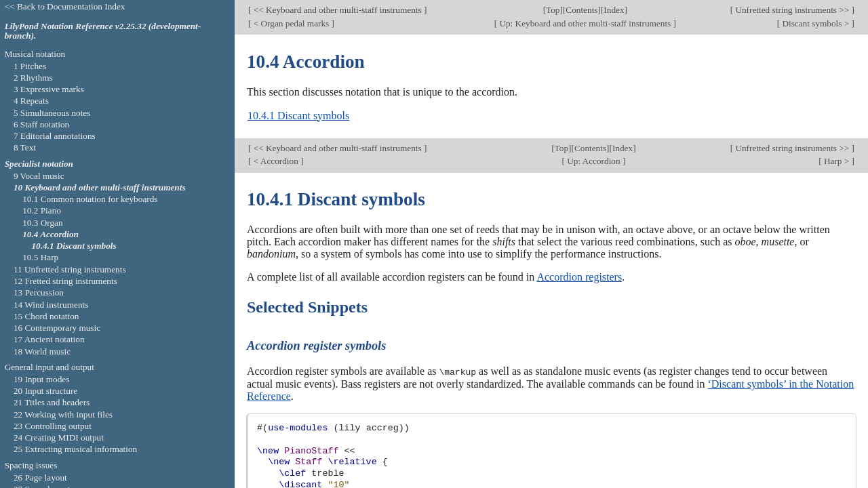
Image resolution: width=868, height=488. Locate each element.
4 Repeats (31, 101)
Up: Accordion (594, 161)
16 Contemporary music (57, 328)
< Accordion (276, 161)
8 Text (25, 147)
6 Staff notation (41, 124)
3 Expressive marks (49, 89)
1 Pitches (30, 66)
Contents (581, 10)
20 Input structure (45, 391)
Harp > (837, 161)
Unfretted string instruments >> (792, 10)
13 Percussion (39, 292)
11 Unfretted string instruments (70, 269)
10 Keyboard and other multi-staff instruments (100, 187)
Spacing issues (31, 465)
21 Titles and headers (52, 402)
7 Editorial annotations (55, 136)
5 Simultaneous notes (52, 113)
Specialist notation (39, 164)
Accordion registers (579, 277)
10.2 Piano (42, 210)
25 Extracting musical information (75, 449)
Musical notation (35, 54)
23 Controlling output (53, 426)
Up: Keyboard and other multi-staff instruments (585, 23)
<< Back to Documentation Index (65, 6)
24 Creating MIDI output (59, 438)
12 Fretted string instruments (65, 281)
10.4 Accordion (51, 234)
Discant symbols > (816, 23)
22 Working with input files (63, 414)
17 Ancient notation (49, 339)
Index (614, 10)
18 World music (42, 351)
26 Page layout (40, 477)
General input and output (50, 367)
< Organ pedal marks (291, 23)
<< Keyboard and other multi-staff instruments (337, 10)
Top (553, 10)
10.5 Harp (40, 257)
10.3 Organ (42, 223)
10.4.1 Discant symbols (298, 116)
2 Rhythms (33, 78)
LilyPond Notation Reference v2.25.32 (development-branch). (103, 31)
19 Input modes (42, 379)
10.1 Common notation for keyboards (90, 199)
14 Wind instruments (51, 305)
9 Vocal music (39, 176)
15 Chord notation (46, 316)
